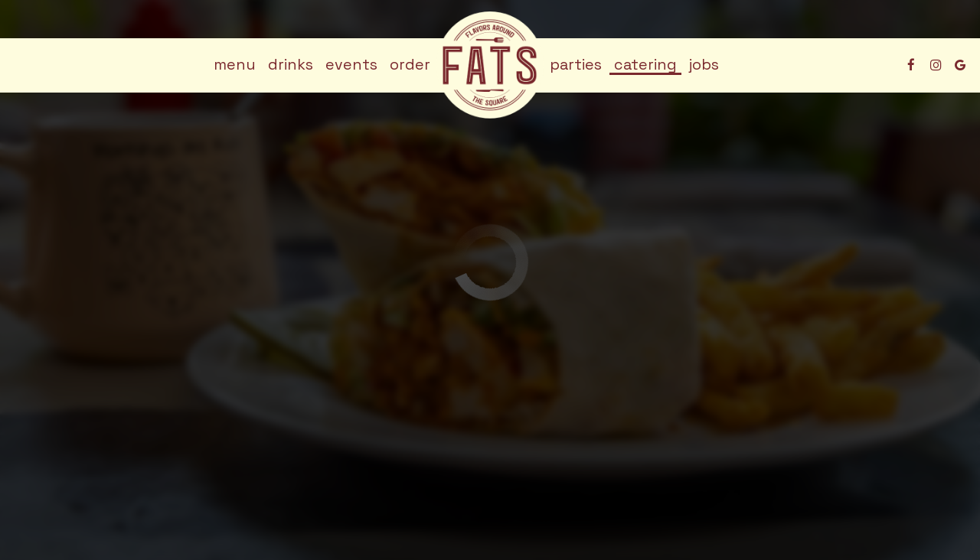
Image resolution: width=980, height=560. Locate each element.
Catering (645, 65)
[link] (490, 65)
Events (351, 65)
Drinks (291, 65)
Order (410, 65)
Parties (576, 65)
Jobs (704, 65)
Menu (235, 65)
